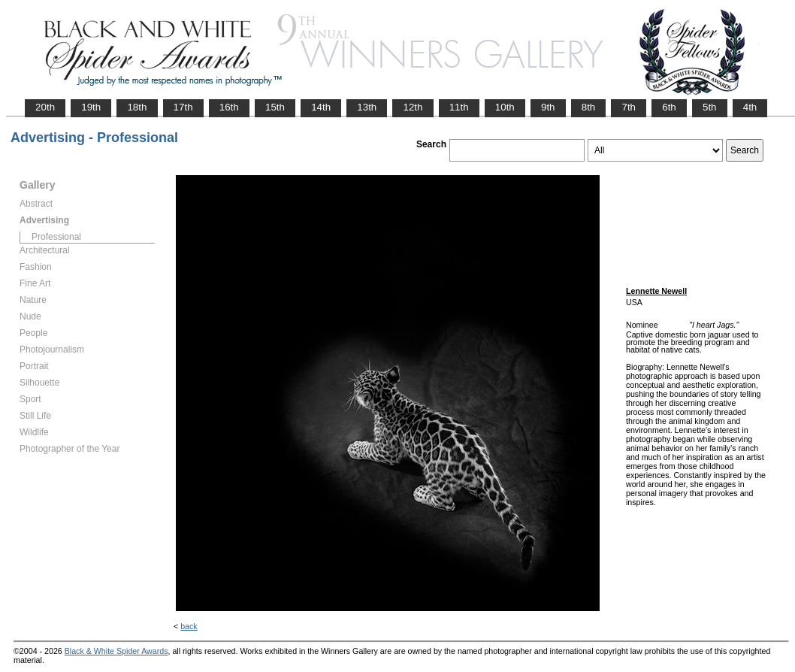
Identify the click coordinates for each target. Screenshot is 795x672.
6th (669, 107)
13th (367, 107)
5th (710, 107)
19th (91, 107)
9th (548, 107)
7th (629, 107)
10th (505, 107)
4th (750, 107)
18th (137, 107)
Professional (56, 237)
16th (229, 107)
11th (459, 107)
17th (183, 107)
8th (589, 107)
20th (45, 107)
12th (413, 107)
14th (321, 107)
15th (275, 107)
